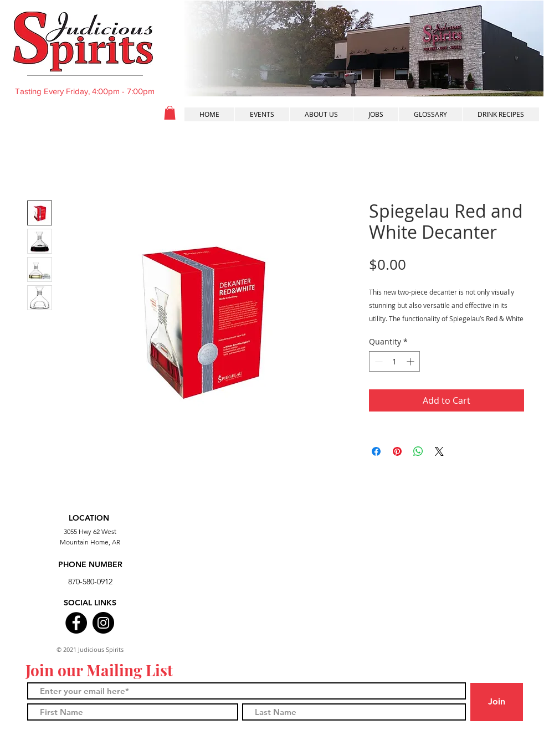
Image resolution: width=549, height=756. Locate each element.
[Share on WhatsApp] (418, 451)
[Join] (497, 702)
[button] (170, 113)
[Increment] (411, 361)
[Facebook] (76, 623)
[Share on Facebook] (376, 451)
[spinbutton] (394, 361)
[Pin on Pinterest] (397, 451)
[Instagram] (103, 623)
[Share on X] (439, 451)
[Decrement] (378, 361)
